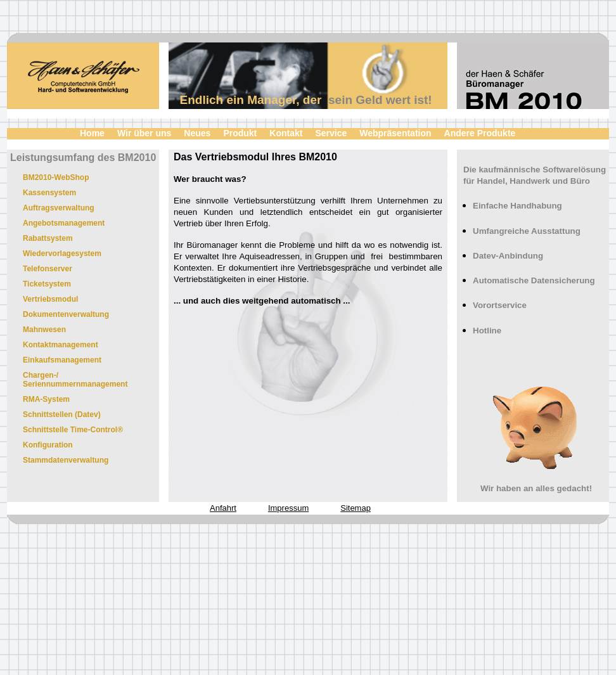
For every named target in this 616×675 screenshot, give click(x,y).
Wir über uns (144, 133)
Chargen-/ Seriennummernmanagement (75, 380)
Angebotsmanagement (64, 223)
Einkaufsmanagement (62, 360)
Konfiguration (48, 445)
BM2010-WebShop (56, 177)
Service (331, 133)
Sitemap (356, 508)
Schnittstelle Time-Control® (73, 430)
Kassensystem (49, 193)
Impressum (288, 508)
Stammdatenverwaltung (66, 460)
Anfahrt (223, 508)
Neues (197, 133)
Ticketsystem (47, 284)
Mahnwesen (44, 330)
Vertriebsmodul (50, 299)
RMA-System (46, 399)
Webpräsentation (395, 133)
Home (92, 133)
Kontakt (286, 133)
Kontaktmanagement (61, 345)
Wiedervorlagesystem (62, 254)
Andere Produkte (480, 133)
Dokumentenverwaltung (66, 314)
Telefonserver (48, 269)
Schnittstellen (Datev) (62, 415)
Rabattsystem (48, 238)
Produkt (240, 133)
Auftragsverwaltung (59, 208)
